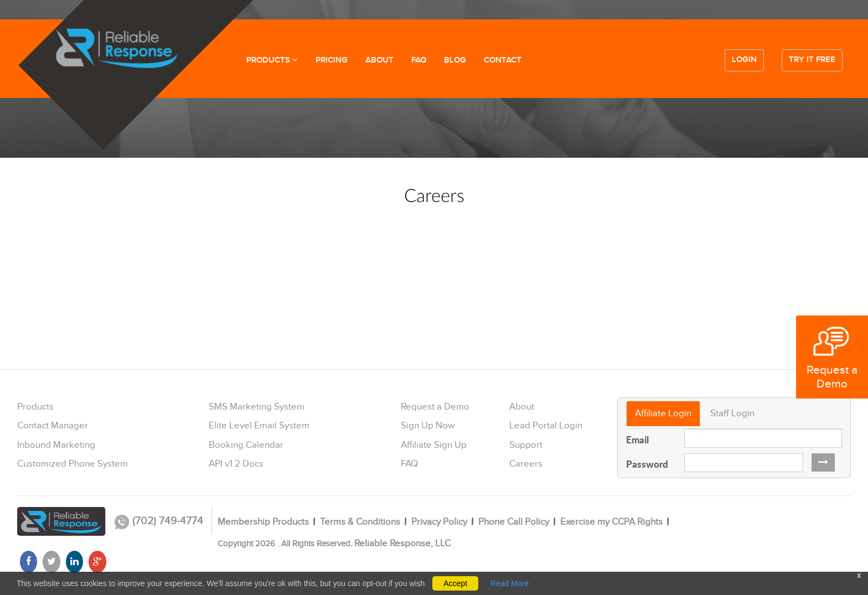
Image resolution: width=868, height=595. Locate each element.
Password (647, 464)
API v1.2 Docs (236, 464)
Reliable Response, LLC (402, 544)
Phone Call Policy (514, 522)
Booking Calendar (246, 445)
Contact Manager (53, 426)
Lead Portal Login (546, 426)
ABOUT (379, 60)
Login (744, 60)
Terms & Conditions (360, 522)
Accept (455, 583)
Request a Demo (435, 407)
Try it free (812, 60)
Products (35, 407)
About (522, 407)
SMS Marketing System (257, 407)
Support (526, 445)
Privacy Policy (439, 522)
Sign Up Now (428, 426)
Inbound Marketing (56, 445)
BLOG (455, 60)
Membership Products (263, 522)
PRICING (332, 60)
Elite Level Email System (259, 426)
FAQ (419, 60)
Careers (526, 464)
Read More (510, 583)
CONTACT (503, 60)
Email (637, 439)
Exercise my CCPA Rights (611, 522)
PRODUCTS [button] (272, 60)
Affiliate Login (663, 413)
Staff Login (732, 413)
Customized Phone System (73, 464)
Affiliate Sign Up (434, 445)
